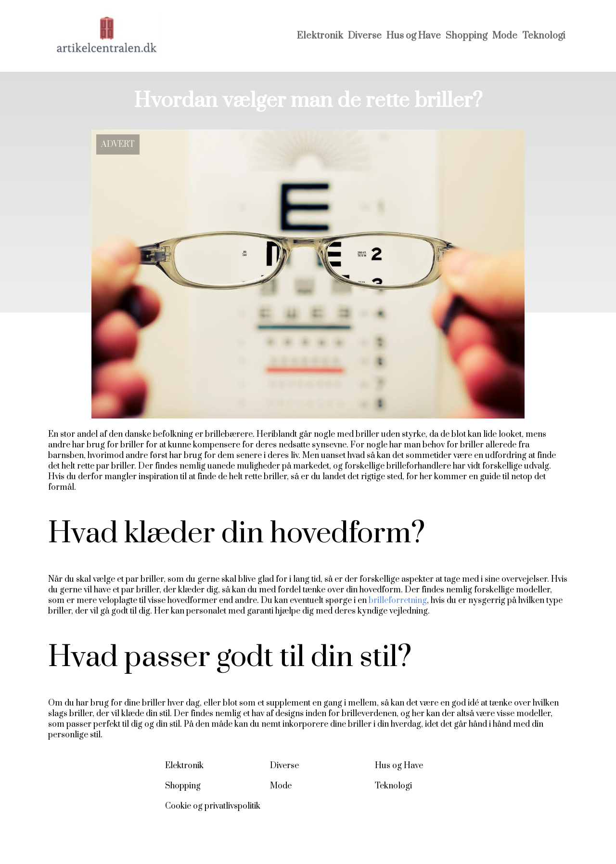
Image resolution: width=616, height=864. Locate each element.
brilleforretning (398, 601)
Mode (505, 36)
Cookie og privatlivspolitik (213, 806)
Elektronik (320, 36)
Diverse (365, 36)
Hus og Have (414, 36)
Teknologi (544, 36)
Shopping (467, 36)
